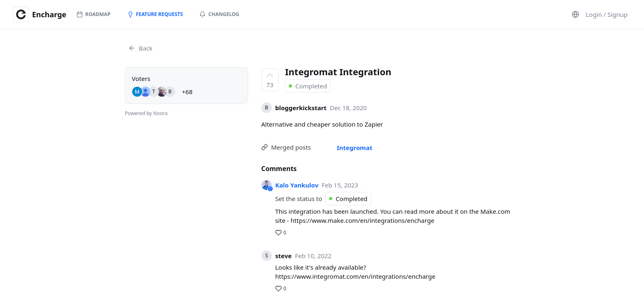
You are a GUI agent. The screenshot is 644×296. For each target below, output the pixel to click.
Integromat (354, 148)
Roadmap (93, 14)
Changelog (219, 14)
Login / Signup (607, 14)
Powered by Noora (146, 113)
